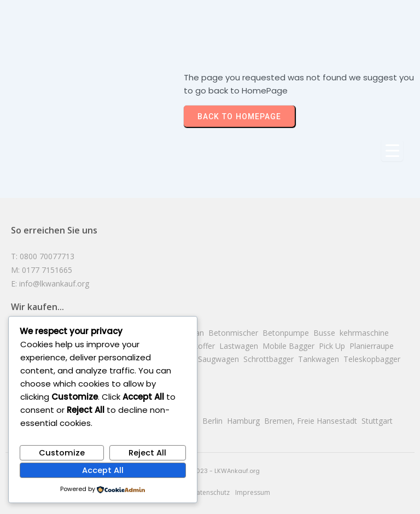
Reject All (147, 453)
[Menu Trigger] (392, 150)
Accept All (103, 470)
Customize (62, 453)
